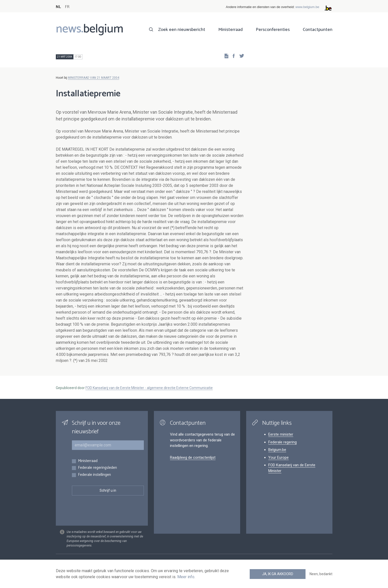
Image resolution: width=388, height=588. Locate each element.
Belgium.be (277, 450)
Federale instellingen (94, 475)
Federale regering (283, 442)
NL (58, 7)
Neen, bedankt (321, 574)
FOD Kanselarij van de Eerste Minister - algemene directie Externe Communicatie (149, 388)
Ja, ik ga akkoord (278, 574)
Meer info (186, 577)
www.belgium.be (307, 7)
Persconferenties (273, 30)
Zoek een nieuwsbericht (182, 30)
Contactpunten (318, 30)
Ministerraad (230, 30)
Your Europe (278, 457)
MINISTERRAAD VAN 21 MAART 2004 (94, 78)
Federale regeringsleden (97, 468)
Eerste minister (281, 434)
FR (67, 7)
